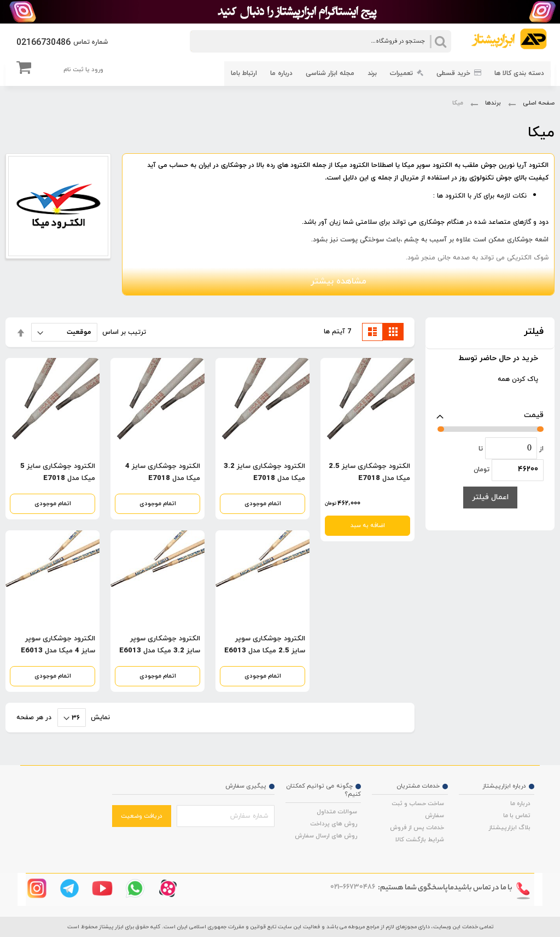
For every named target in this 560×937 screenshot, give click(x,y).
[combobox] (320, 41)
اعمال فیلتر (490, 497)
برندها (492, 103)
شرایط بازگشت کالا (420, 840)
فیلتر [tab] (534, 332)
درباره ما (520, 803)
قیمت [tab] (534, 415)
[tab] (490, 361)
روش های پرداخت (334, 824)
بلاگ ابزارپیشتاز (509, 828)
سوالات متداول (337, 812)
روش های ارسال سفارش (326, 836)
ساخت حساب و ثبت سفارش (418, 809)
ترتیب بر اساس (124, 332)
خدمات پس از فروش (417, 828)
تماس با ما (517, 815)
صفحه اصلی (538, 103)
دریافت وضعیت (142, 816)
